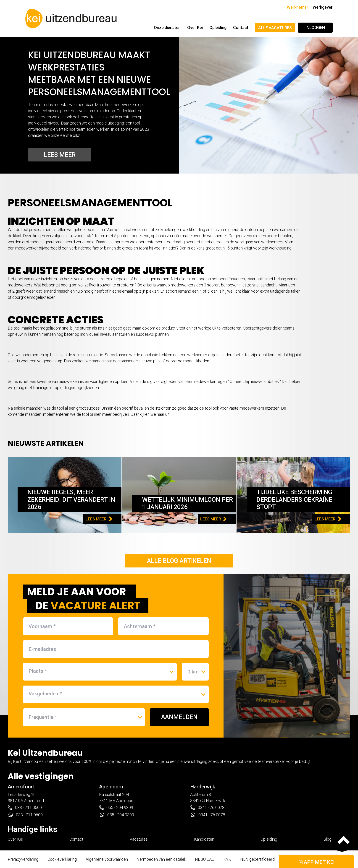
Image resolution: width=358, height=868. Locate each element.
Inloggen (315, 27)
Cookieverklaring (62, 859)
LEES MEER (99, 519)
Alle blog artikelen (179, 561)
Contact (241, 27)
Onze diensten (167, 27)
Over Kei (195, 27)
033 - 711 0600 (25, 808)
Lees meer (60, 155)
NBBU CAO (205, 859)
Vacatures (139, 839)
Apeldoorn (111, 787)
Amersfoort (21, 787)
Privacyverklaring (23, 859)
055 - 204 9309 (116, 808)
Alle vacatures (275, 28)
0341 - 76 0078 (207, 808)
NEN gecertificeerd (257, 859)
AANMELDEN (179, 717)
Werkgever (323, 7)
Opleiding (218, 27)
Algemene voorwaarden (107, 859)
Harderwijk (203, 787)
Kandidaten (204, 839)
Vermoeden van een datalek (162, 859)
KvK (227, 859)
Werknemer (297, 7)
